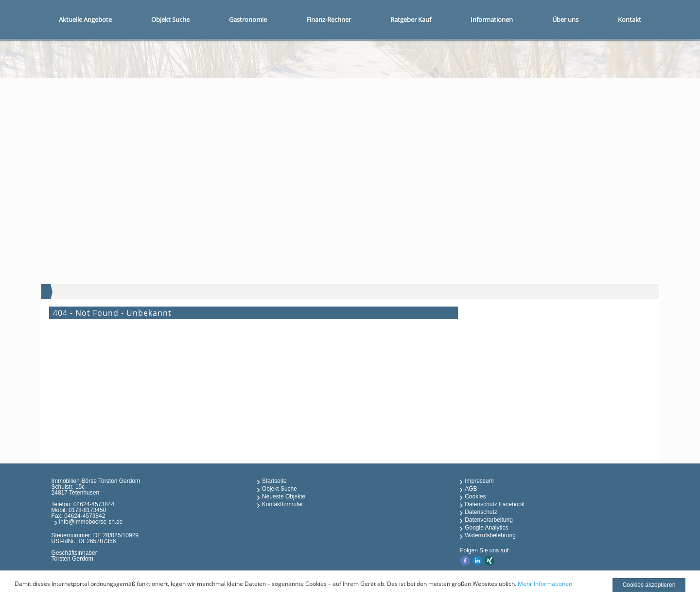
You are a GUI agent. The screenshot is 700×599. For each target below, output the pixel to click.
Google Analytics (486, 528)
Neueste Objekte (284, 496)
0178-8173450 (87, 510)
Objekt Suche (170, 19)
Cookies (475, 496)
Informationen (492, 19)
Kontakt (630, 19)
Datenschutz (481, 512)
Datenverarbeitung (489, 520)
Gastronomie (248, 19)
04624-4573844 (94, 504)
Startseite (274, 481)
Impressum (479, 481)
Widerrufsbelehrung (490, 535)
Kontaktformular (283, 504)
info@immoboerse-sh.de (91, 522)
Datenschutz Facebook (495, 504)
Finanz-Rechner (329, 19)
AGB (471, 489)
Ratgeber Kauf (411, 19)
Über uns (565, 19)
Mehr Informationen (545, 584)
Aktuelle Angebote (85, 19)
